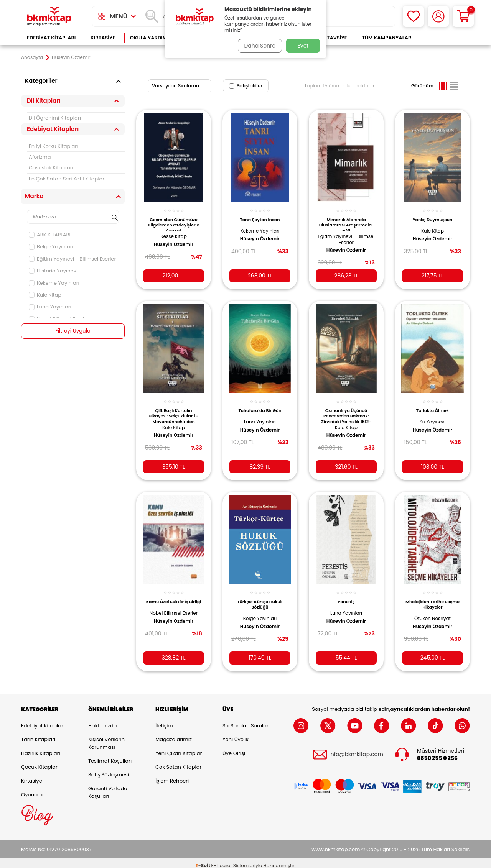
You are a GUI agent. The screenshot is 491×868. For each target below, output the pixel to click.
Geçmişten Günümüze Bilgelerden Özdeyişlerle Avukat (174, 220)
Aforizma (40, 157)
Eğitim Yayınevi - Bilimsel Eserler (72, 259)
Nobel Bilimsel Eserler (174, 611)
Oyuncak (32, 790)
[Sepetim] (463, 16)
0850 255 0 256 (437, 753)
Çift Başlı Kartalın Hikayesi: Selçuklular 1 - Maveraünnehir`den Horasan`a (174, 409)
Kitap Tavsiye (329, 38)
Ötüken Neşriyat (433, 611)
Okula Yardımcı (151, 38)
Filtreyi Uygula (73, 331)
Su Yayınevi (433, 416)
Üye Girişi (234, 748)
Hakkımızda (102, 721)
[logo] (49, 16)
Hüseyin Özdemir (174, 240)
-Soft (203, 861)
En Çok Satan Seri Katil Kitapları (67, 179)
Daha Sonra (258, 46)
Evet (303, 46)
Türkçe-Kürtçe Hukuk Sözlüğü (260, 597)
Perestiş (346, 594)
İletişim (164, 721)
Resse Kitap (174, 232)
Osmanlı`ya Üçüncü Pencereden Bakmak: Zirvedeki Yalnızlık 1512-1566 (346, 409)
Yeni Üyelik (236, 734)
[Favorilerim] (413, 16)
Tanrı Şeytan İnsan (260, 215)
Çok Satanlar (445, 38)
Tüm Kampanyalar (386, 38)
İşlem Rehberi (172, 776)
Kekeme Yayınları (54, 283)
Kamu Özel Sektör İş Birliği (174, 597)
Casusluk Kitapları (51, 168)
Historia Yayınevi (53, 271)
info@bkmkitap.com (356, 750)
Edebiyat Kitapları (51, 38)
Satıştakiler (246, 86)
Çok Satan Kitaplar (178, 762)
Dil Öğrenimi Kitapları (55, 118)
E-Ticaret (222, 861)
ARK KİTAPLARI (50, 235)
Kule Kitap (45, 295)
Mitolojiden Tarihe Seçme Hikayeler (433, 597)
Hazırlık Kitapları (41, 748)
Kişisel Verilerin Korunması (106, 738)
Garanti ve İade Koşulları (108, 787)
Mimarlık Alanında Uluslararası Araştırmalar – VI (346, 220)
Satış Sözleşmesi (109, 770)
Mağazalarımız (174, 734)
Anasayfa (32, 57)
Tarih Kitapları (38, 734)
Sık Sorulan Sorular (245, 721)
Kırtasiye (103, 38)
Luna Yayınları (50, 307)
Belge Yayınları (51, 247)
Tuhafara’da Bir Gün (260, 405)
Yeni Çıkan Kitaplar (179, 748)
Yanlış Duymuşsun (433, 215)
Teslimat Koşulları (110, 756)
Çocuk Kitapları (40, 762)
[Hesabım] (438, 16)
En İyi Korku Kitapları (53, 146)
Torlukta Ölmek (433, 405)
